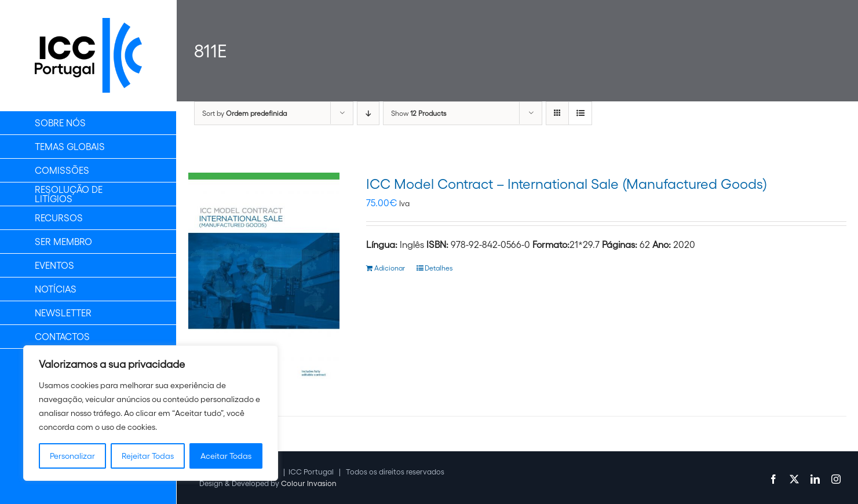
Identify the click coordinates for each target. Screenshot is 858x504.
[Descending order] (368, 113)
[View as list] (580, 113)
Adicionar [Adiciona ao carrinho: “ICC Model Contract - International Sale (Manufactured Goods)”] (390, 268)
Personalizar (72, 456)
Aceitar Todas (226, 456)
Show (419, 113)
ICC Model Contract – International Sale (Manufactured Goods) (567, 184)
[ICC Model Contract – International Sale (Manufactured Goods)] (264, 280)
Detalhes (439, 268)
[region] (151, 413)
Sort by (244, 113)
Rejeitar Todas (148, 456)
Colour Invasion (309, 483)
